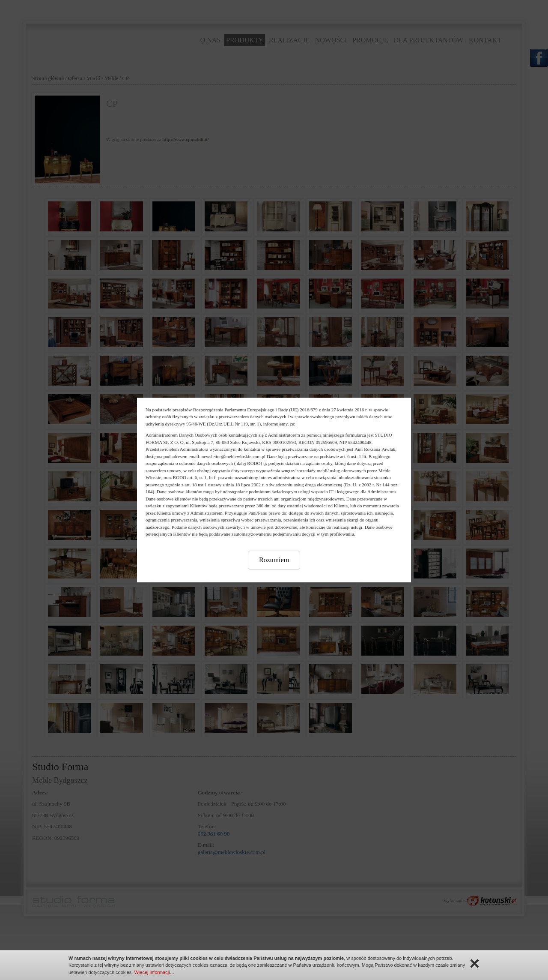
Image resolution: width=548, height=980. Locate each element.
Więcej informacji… (154, 972)
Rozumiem (274, 560)
